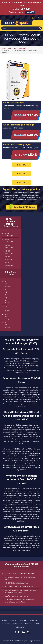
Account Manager (20, 48)
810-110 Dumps (6, 308)
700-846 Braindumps (9, 234)
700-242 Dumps (6, 292)
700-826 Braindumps (9, 240)
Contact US (29, 624)
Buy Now (22, 165)
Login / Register (38, 18)
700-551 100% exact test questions (16, 583)
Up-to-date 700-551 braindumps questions (19, 587)
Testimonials (17, 624)
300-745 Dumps (6, 284)
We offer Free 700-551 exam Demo (16, 596)
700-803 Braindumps (9, 258)
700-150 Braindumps (9, 246)
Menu (39, 22)
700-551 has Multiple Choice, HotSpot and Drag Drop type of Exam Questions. (21, 591)
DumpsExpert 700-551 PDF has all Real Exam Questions (20, 578)
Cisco (10, 48)
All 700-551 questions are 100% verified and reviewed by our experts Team (19, 601)
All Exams (23, 621)
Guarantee (6, 624)
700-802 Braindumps (9, 264)
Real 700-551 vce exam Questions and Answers (20, 573)
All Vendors (34, 621)
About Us (13, 621)
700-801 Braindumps (9, 252)
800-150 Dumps (6, 325)
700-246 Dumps (6, 300)
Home (4, 48)
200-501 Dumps (6, 317)
